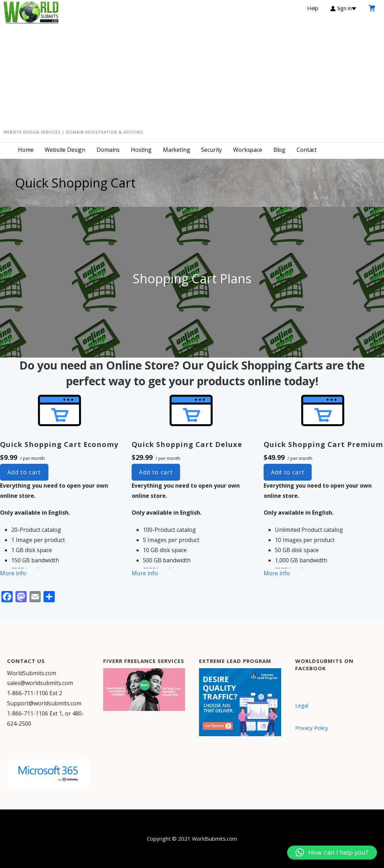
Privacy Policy (312, 728)
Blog (279, 150)
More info (13, 573)
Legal (302, 705)
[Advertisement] (192, 76)
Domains (108, 150)
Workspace (248, 150)
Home (26, 150)
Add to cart (24, 472)
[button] (332, 853)
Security (211, 150)
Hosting (141, 150)
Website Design (65, 150)
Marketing (177, 150)
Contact (307, 150)
